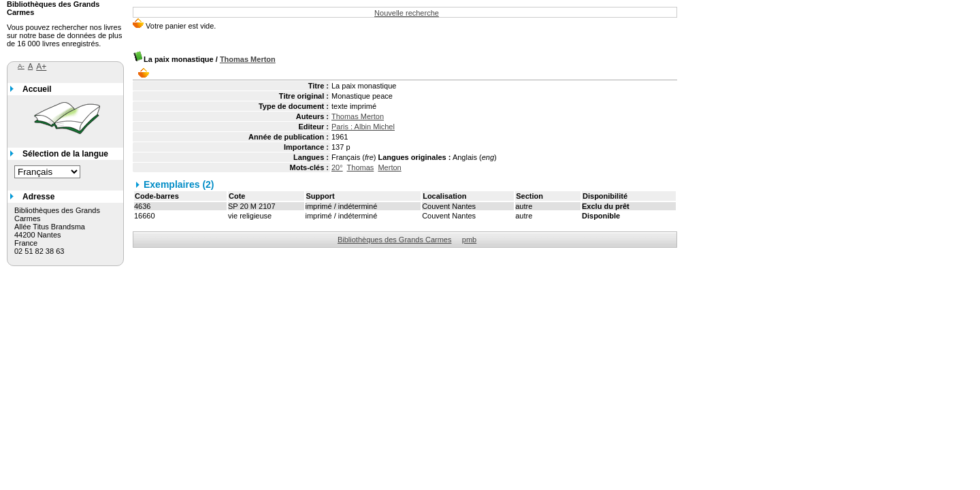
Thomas (361, 167)
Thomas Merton (248, 59)
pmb (469, 240)
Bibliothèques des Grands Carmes (395, 240)
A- (21, 66)
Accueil (37, 89)
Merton (389, 167)
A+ (41, 67)
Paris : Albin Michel (363, 127)
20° (337, 167)
